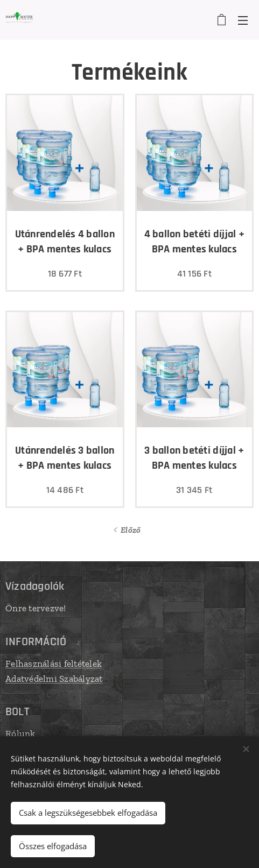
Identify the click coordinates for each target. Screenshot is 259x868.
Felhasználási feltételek (54, 664)
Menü (243, 20)
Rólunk (20, 733)
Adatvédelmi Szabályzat (54, 678)
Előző (131, 530)
